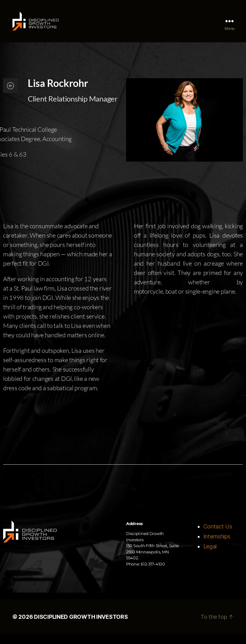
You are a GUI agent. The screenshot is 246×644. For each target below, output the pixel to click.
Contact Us (218, 536)
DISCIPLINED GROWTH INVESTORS (81, 626)
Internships (217, 546)
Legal (210, 556)
